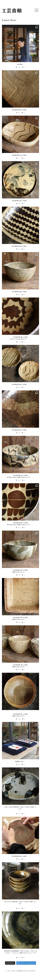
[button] (37, 10)
